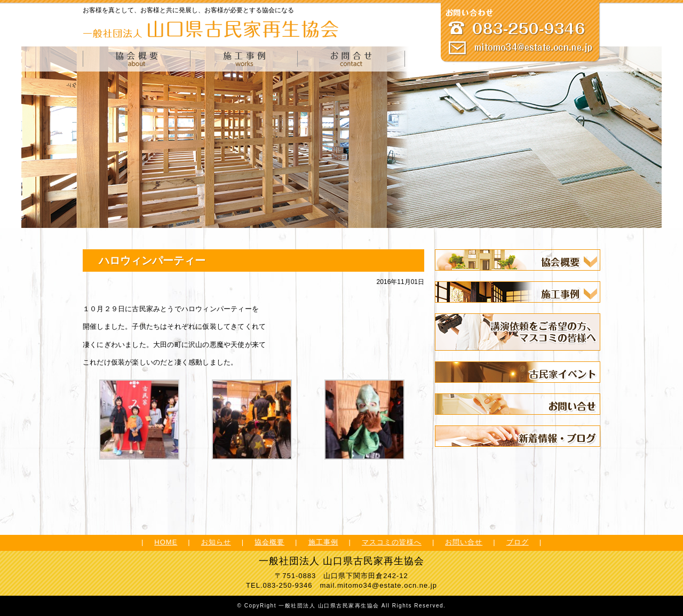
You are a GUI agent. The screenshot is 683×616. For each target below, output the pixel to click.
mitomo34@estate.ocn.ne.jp (387, 585)
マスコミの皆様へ (392, 542)
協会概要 (269, 542)
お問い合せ (464, 542)
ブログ (518, 542)
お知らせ (216, 542)
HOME (166, 542)
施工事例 (323, 542)
